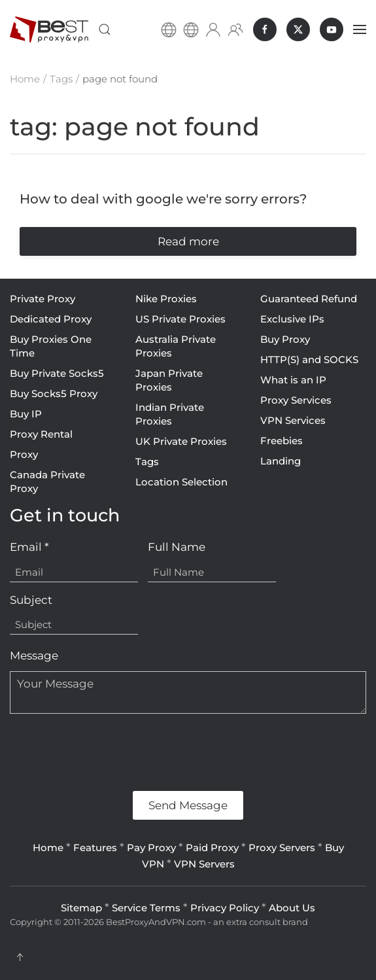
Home (48, 848)
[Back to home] (49, 29)
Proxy (24, 454)
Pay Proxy (151, 848)
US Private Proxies (180, 319)
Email (29, 547)
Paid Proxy (212, 848)
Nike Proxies (166, 299)
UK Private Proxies (181, 441)
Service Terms (146, 908)
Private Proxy (43, 299)
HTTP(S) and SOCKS (309, 359)
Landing (281, 461)
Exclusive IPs (292, 319)
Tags (147, 462)
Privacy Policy (225, 908)
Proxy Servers (282, 848)
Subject (31, 600)
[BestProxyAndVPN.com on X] (298, 29)
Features (95, 848)
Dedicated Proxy (51, 319)
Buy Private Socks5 (57, 373)
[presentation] (109, 752)
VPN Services (293, 420)
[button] (105, 29)
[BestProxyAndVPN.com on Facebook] (265, 29)
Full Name (177, 547)
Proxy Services (296, 400)
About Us (292, 908)
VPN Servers (204, 864)
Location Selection (181, 482)
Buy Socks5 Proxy (54, 394)
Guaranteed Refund (309, 299)
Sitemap (81, 908)
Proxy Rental (41, 434)
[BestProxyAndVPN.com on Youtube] (332, 29)
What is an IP (293, 380)
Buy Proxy (285, 339)
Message (34, 656)
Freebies (282, 441)
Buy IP (26, 414)
